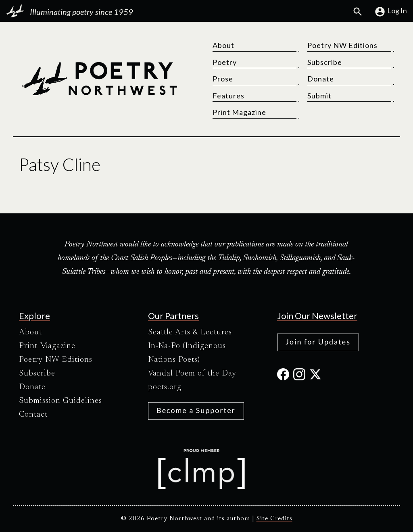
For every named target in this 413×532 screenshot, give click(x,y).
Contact (33, 415)
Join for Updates (318, 342)
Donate (321, 79)
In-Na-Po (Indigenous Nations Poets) (187, 353)
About (223, 45)
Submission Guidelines (60, 401)
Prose (223, 79)
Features (228, 96)
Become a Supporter (196, 410)
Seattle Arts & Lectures (190, 332)
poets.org (165, 387)
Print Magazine (239, 112)
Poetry (225, 62)
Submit (319, 96)
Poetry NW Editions (342, 45)
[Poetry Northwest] (99, 79)
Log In (391, 12)
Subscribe (325, 62)
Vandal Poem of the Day (192, 373)
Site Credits (274, 519)
